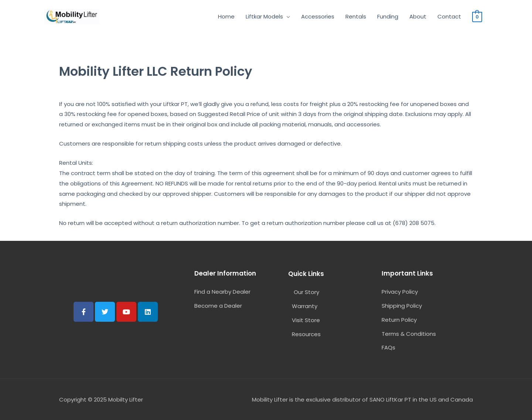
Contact (449, 16)
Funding (388, 16)
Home (226, 16)
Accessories (318, 16)
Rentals (356, 16)
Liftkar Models (264, 16)
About (418, 16)
